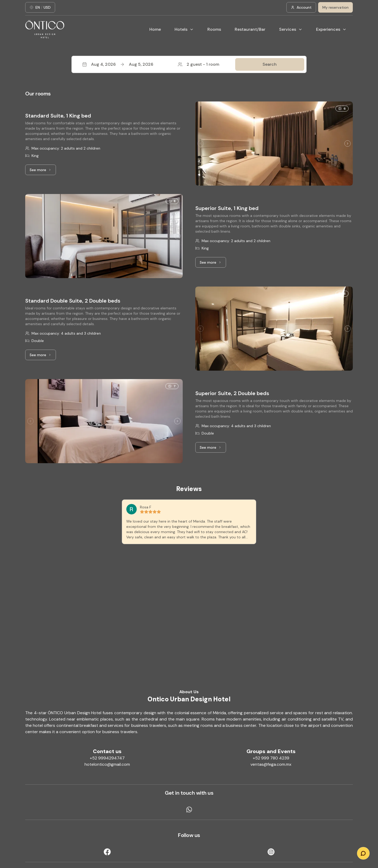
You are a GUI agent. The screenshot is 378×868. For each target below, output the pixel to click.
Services (291, 29)
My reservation (335, 7)
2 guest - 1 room (198, 64)
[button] (189, 64)
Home (155, 29)
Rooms (214, 29)
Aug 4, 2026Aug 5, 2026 (118, 64)
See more (43, 171)
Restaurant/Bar (250, 29)
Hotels (184, 29)
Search (270, 64)
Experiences (331, 29)
